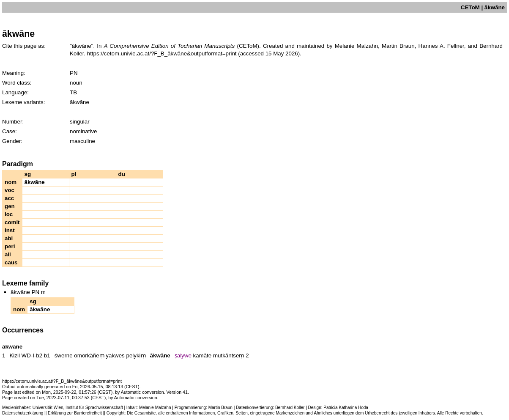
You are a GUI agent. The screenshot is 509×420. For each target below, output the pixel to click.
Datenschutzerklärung (23, 413)
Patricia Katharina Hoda (346, 408)
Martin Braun (220, 408)
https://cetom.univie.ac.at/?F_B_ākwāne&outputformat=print (162, 54)
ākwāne (160, 355)
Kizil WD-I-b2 (26, 355)
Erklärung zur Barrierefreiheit (75, 413)
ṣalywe (183, 355)
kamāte (203, 355)
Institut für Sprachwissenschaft (94, 408)
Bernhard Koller (290, 408)
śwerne (64, 355)
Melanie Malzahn (155, 408)
